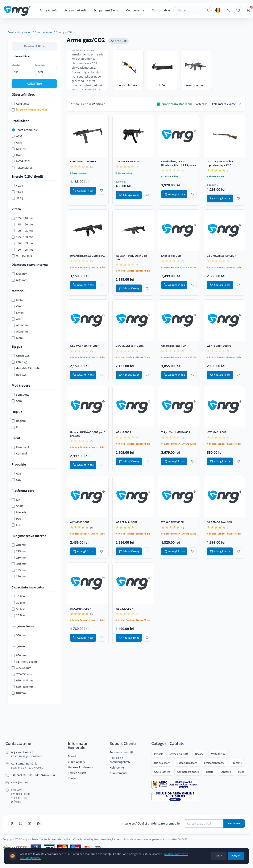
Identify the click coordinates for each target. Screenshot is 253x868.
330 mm (19, 635)
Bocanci (200, 754)
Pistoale (159, 754)
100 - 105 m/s (23, 231)
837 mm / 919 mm (25, 662)
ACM (17, 136)
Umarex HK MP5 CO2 (128, 161)
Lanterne (226, 772)
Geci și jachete (162, 772)
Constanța (20, 104)
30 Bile (18, 603)
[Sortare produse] (225, 104)
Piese (241, 772)
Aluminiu (20, 325)
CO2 (17, 480)
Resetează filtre (34, 46)
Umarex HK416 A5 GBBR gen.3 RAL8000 (88, 434)
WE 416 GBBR (123, 432)
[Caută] (207, 10)
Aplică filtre (34, 84)
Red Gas (19, 375)
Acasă (11, 32)
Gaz (16, 473)
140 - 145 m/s (23, 243)
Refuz (217, 857)
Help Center (117, 768)
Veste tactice (218, 754)
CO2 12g (19, 362)
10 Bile (18, 596)
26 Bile (18, 615)
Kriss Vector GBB (171, 256)
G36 (16, 525)
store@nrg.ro (19, 782)
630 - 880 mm (23, 687)
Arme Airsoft (48, 10)
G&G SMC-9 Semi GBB (219, 522)
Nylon (18, 313)
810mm (19, 693)
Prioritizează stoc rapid (174, 104)
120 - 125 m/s (23, 250)
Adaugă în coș (83, 191)
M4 (16, 500)
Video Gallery (76, 762)
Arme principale (44, 32)
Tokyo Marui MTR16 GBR (176, 432)
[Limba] (218, 10)
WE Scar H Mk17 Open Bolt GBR (131, 258)
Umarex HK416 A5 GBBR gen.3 (88, 256)
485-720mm (21, 668)
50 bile (18, 609)
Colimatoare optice (188, 772)
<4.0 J (17, 198)
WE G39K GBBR (124, 609)
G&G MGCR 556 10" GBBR (85, 346)
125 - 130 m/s (23, 237)
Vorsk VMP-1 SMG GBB (83, 161)
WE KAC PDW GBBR (172, 522)
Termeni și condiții (122, 752)
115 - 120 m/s (23, 224)
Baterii (210, 772)
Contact (73, 778)
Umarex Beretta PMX (174, 346)
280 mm (19, 557)
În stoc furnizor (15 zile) (29, 110)
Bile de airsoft (162, 763)
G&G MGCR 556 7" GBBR (130, 346)
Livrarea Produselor (81, 767)
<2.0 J (17, 186)
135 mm (19, 570)
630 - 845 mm (23, 680)
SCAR (17, 506)
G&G (17, 142)
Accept (236, 857)
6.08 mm (19, 274)
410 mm (19, 545)
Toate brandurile (25, 130)
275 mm (19, 551)
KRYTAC (19, 149)
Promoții (237, 763)
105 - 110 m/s (23, 218)
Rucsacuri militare (187, 763)
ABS (16, 319)
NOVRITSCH (21, 161)
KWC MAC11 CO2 (217, 432)
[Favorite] (238, 10)
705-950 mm (22, 674)
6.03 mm (19, 280)
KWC (17, 155)
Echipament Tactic (106, 10)
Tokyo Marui (22, 168)
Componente (135, 10)
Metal (18, 300)
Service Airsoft (77, 773)
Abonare (234, 823)
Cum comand (118, 773)
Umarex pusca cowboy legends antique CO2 (220, 163)
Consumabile (161, 10)
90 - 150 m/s (22, 256)
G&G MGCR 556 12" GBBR (221, 256)
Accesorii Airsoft (75, 10)
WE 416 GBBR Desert (219, 346)
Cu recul (19, 453)
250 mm (19, 576)
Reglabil (19, 421)
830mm (19, 655)
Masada (19, 512)
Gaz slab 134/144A (26, 368)
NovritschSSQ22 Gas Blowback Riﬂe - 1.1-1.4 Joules (178, 163)
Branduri (74, 756)
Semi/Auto (21, 395)
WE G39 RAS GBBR (81, 609)
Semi (17, 401)
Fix (16, 427)
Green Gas (21, 356)
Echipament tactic (214, 763)
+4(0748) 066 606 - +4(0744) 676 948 (34, 775)
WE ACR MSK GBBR (127, 522)
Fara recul (20, 447)
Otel (17, 306)
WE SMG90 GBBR (80, 522)
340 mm (19, 564)
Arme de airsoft (179, 754)
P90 (16, 519)
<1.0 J (17, 192)
